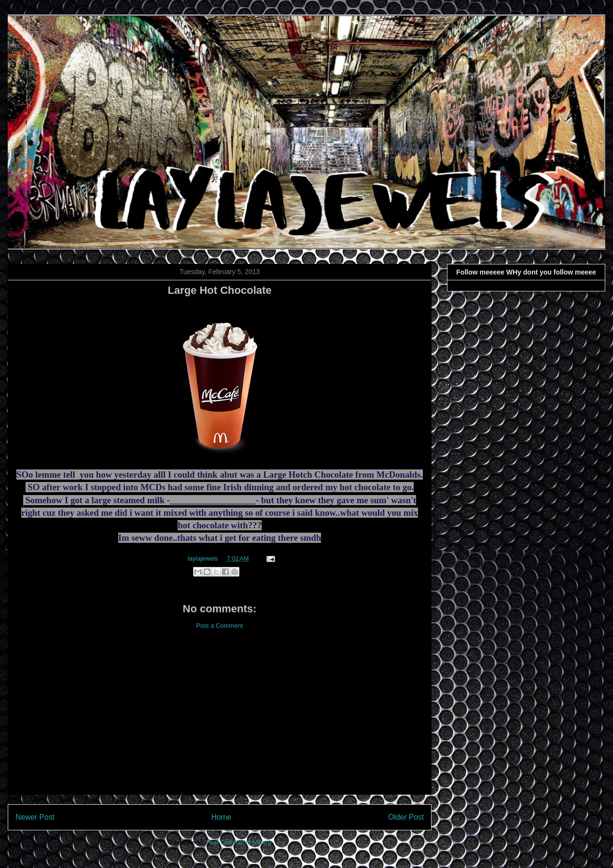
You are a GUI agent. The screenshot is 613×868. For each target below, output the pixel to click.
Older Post (406, 817)
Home (222, 817)
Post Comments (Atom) (239, 842)
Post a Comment (220, 626)
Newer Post (35, 817)
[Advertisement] (220, 719)
